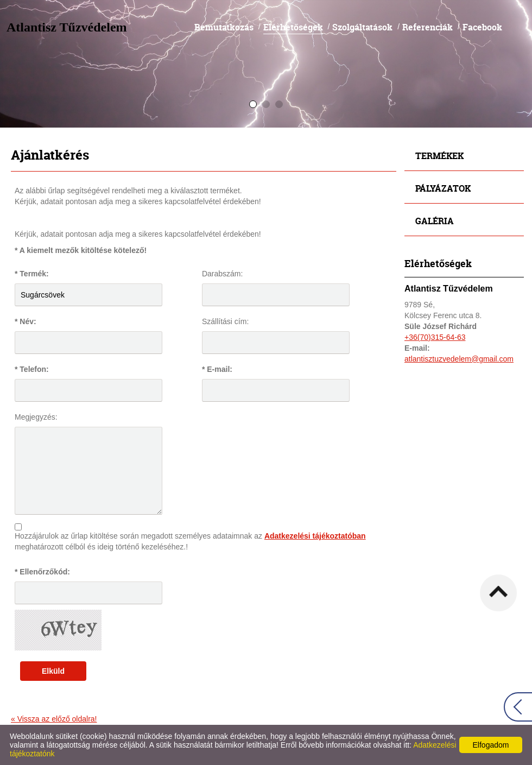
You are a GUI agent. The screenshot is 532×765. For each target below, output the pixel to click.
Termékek (439, 156)
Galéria (435, 221)
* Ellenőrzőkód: (42, 572)
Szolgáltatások (362, 27)
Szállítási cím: (225, 321)
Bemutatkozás (224, 27)
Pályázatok (443, 188)
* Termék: (32, 274)
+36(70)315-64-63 (435, 337)
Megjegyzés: (36, 417)
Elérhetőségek (293, 27)
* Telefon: (32, 369)
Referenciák (427, 27)
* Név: (26, 321)
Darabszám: (222, 274)
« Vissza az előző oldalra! (54, 719)
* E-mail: (217, 369)
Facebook (482, 27)
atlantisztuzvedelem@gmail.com (459, 359)
